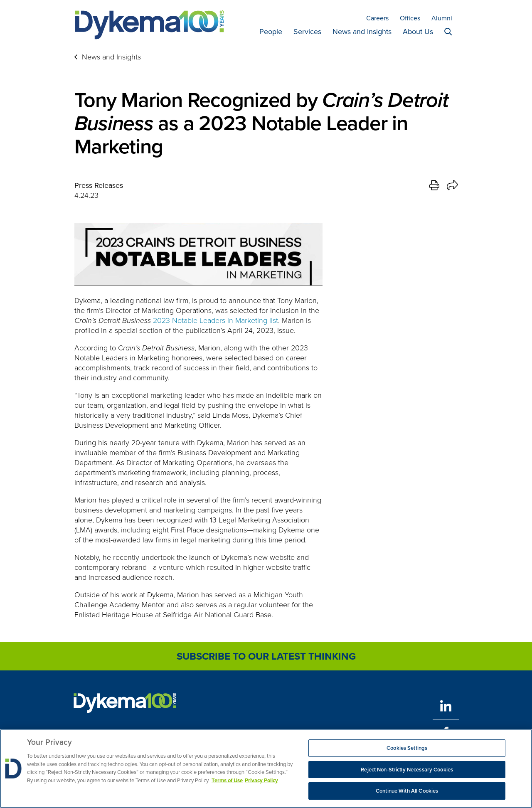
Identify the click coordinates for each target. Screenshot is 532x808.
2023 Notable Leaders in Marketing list (216, 320)
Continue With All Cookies (407, 791)
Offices (410, 18)
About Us (418, 32)
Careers (377, 18)
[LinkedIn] (446, 706)
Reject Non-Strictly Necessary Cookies (407, 770)
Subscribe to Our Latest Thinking (266, 656)
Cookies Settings (407, 748)
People (271, 32)
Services (307, 32)
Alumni (442, 18)
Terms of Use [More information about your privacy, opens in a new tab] (227, 780)
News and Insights (362, 32)
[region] (266, 769)
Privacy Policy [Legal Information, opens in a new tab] (261, 780)
